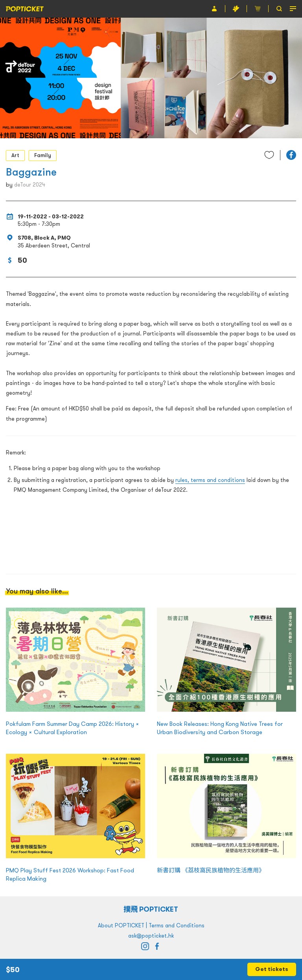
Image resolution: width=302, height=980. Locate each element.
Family (43, 155)
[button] (291, 155)
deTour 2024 (30, 185)
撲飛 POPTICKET (151, 909)
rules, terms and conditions (210, 480)
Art (15, 155)
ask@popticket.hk (151, 936)
